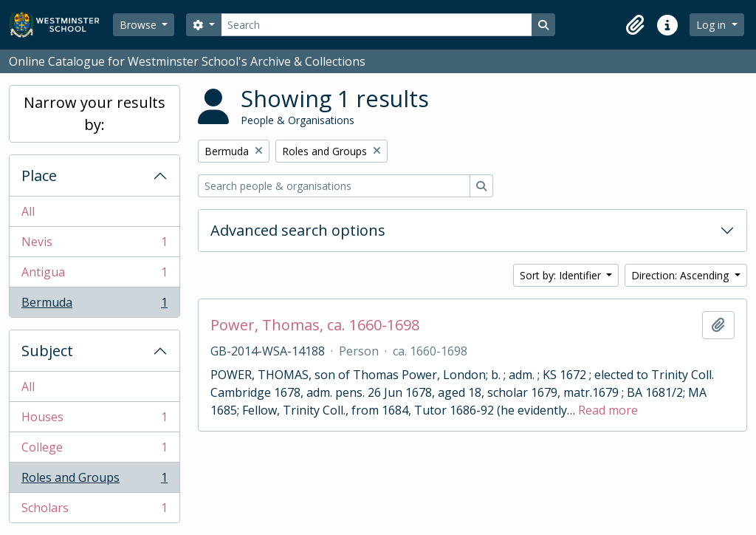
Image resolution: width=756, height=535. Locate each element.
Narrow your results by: (94, 113)
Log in (712, 25)
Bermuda (94, 305)
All (28, 211)
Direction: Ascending (681, 275)
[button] (635, 25)
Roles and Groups (94, 481)
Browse (140, 25)
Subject (47, 351)
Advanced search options (298, 230)
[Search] (377, 25)
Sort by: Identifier (562, 275)
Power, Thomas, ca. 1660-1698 (315, 325)
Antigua (94, 275)
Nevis (94, 245)
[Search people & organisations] (334, 186)
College (94, 450)
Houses (94, 420)
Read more (608, 410)
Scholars (94, 511)
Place (39, 176)
